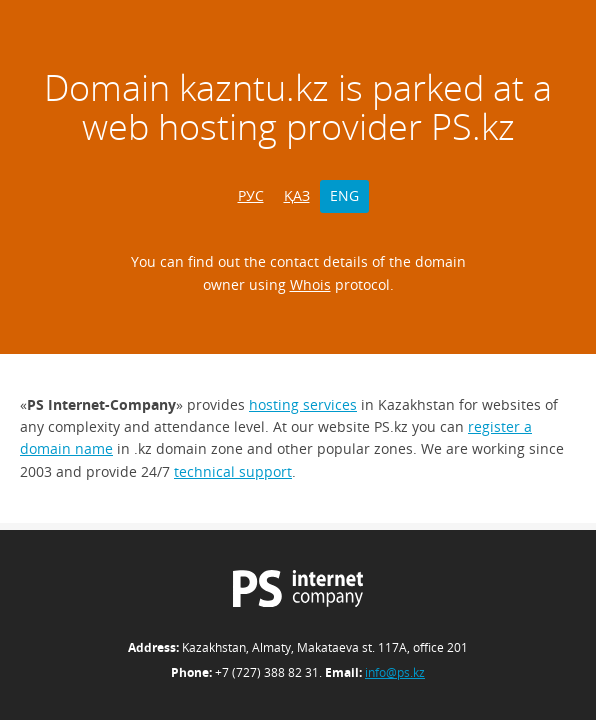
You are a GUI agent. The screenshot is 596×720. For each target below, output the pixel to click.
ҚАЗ (297, 195)
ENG (344, 195)
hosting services (303, 404)
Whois (310, 284)
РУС (251, 195)
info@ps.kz (395, 672)
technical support (233, 471)
